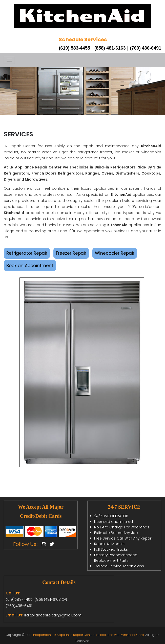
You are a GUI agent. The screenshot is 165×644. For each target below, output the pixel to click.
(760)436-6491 (19, 606)
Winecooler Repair (115, 253)
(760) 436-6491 (146, 48)
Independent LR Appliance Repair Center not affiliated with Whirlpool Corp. (88, 635)
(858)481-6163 (47, 599)
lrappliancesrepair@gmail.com (53, 615)
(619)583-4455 (19, 599)
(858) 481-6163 (110, 48)
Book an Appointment (30, 266)
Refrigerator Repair (27, 253)
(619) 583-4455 (74, 48)
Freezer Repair (71, 253)
